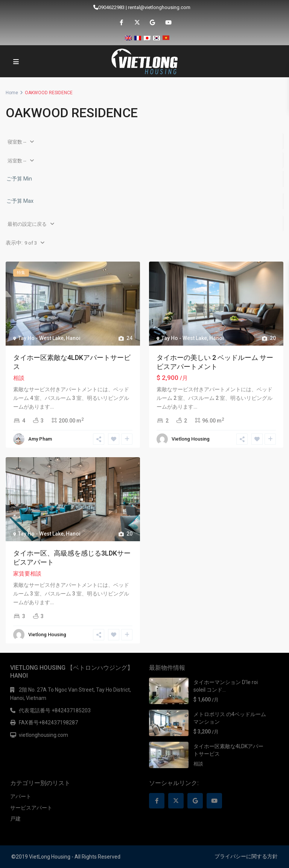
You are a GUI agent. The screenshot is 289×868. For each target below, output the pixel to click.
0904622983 (111, 7)
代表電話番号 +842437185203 (55, 710)
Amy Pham (40, 439)
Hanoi (73, 338)
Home (12, 93)
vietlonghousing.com (43, 735)
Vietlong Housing (191, 439)
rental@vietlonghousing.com (159, 7)
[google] (152, 23)
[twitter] (137, 23)
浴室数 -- (17, 161)
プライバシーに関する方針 (246, 856)
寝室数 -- (17, 142)
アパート (21, 796)
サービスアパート (31, 808)
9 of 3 (31, 243)
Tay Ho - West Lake (41, 338)
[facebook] (121, 23)
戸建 (15, 819)
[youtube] (168, 23)
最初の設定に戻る (27, 224)
